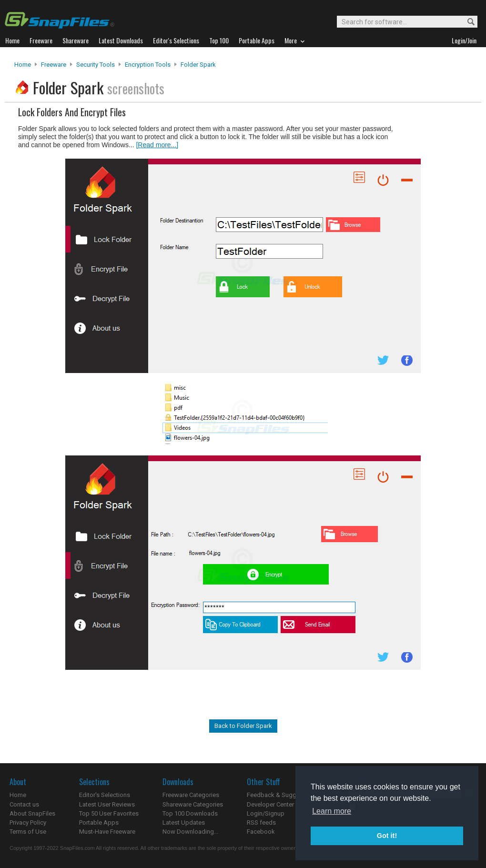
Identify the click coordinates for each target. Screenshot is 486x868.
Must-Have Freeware (107, 832)
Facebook (261, 832)
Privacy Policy (28, 823)
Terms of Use (28, 832)
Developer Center (270, 804)
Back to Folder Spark (243, 726)
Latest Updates (184, 823)
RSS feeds (261, 823)
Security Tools (96, 65)
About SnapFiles (32, 813)
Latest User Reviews (107, 804)
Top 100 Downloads (190, 813)
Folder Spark (198, 65)
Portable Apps (99, 823)
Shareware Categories (193, 804)
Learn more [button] (332, 811)
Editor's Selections (105, 795)
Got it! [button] (387, 836)
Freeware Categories (191, 795)
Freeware (54, 65)
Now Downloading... (190, 832)
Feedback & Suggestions (282, 795)
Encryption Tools (148, 65)
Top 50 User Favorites (109, 813)
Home (23, 65)
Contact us (24, 804)
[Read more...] (157, 145)
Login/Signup (266, 813)
